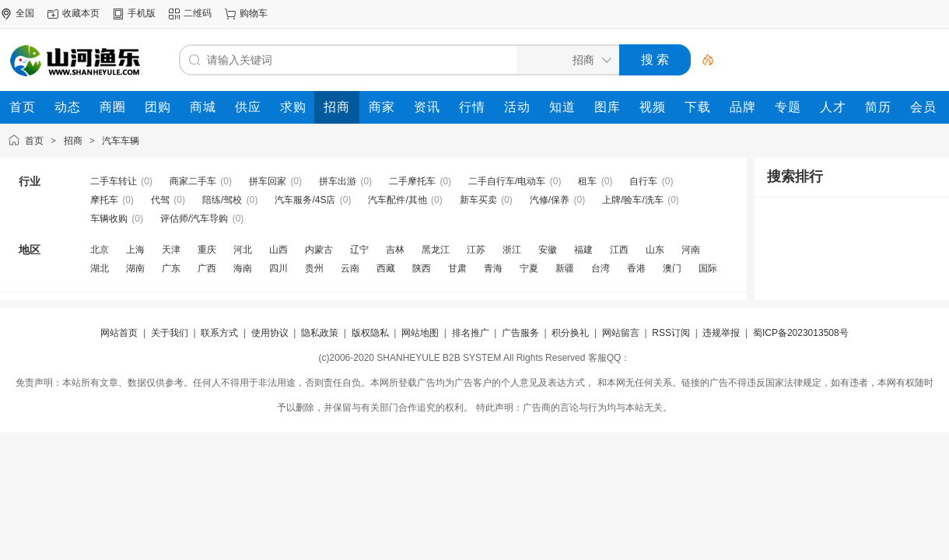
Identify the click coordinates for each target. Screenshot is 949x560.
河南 (691, 250)
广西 (207, 268)
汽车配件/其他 (397, 200)
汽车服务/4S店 (305, 200)
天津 (171, 250)
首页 (34, 141)
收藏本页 (81, 13)
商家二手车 (193, 181)
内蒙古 (319, 250)
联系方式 (219, 333)
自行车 (643, 181)
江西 (619, 250)
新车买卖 (478, 200)
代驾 (160, 200)
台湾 (601, 268)
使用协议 (270, 333)
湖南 (135, 268)
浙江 (512, 250)
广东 (171, 268)
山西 (278, 250)
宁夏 (529, 268)
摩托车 (104, 200)
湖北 (100, 268)
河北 (243, 250)
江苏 (476, 250)
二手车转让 (114, 181)
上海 (135, 250)
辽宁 (359, 250)
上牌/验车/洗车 (633, 200)
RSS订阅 (671, 333)
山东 (655, 250)
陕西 (422, 268)
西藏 (386, 268)
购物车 (254, 13)
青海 (493, 268)
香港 (636, 268)
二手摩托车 (412, 181)
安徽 (548, 250)
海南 (243, 268)
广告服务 (520, 333)
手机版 (142, 13)
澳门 (672, 268)
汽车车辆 (121, 141)
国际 (708, 268)
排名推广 (471, 333)
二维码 (198, 13)
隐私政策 (320, 333)
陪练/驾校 (222, 200)
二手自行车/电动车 (507, 181)
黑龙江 (436, 250)
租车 (587, 181)
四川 (278, 268)
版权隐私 (370, 333)
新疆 (565, 268)
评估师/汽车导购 (194, 219)
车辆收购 (109, 219)
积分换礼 (570, 333)
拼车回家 (268, 181)
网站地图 (420, 333)
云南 (350, 268)
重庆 (207, 250)
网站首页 (119, 333)
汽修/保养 (550, 200)
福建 (583, 250)
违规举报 (721, 333)
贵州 (314, 268)
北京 (100, 250)
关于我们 (170, 333)
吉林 (395, 250)
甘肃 (457, 268)
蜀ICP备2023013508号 (801, 333)
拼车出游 (338, 181)
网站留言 (621, 333)
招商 (73, 141)
